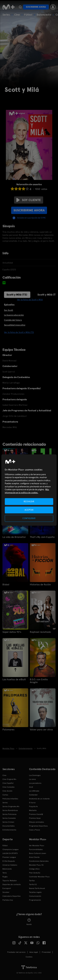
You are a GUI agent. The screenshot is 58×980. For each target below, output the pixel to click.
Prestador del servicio (16, 952)
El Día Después (9, 861)
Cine (17, 15)
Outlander (33, 795)
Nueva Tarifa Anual (37, 888)
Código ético (34, 869)
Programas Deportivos (38, 826)
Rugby (5, 877)
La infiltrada (34, 791)
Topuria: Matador (10, 881)
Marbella (33, 810)
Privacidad (46, 952)
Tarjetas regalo (35, 892)
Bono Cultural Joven (38, 853)
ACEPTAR (29, 510)
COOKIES (29, 957)
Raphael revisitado (40, 632)
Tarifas (32, 881)
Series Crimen (8, 822)
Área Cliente (34, 857)
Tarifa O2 (33, 884)
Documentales (9, 826)
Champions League (11, 849)
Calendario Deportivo (12, 896)
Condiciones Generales (39, 861)
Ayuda (29, 922)
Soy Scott (9, 310)
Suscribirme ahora (36, 7)
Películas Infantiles (10, 799)
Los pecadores (35, 783)
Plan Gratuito (35, 873)
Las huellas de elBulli (14, 679)
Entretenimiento (9, 830)
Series (6, 15)
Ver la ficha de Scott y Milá (30, 300)
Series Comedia (9, 818)
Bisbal (6, 585)
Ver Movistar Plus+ (37, 846)
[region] (29, 490)
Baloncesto (44, 15)
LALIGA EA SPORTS (10, 853)
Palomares (8, 730)
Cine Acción (7, 791)
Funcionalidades (36, 849)
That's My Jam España (42, 537)
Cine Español (8, 783)
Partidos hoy (8, 900)
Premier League (9, 857)
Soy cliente (29, 200)
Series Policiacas (9, 814)
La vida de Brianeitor (14, 537)
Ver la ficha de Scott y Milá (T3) (19, 332)
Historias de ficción (40, 585)
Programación (35, 900)
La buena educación (14, 315)
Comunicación (35, 896)
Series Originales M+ (11, 806)
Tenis (5, 873)
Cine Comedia (8, 787)
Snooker (6, 892)
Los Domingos (35, 775)
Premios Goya (35, 818)
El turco (32, 803)
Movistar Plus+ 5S (36, 865)
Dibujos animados (37, 822)
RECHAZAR (29, 501)
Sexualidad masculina (15, 325)
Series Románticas (10, 810)
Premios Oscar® (36, 814)
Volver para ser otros (41, 730)
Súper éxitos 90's (12, 632)
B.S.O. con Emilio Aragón (39, 681)
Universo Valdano (10, 865)
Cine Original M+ (9, 779)
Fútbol (28, 15)
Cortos (5, 795)
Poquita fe (33, 806)
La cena (32, 779)
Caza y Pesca (34, 830)
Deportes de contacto (12, 884)
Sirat (31, 787)
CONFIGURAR (29, 518)
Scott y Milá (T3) (17, 295)
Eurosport (7, 888)
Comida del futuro (13, 320)
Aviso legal (34, 952)
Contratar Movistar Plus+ (39, 877)
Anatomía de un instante (39, 799)
